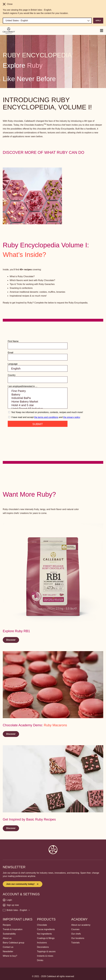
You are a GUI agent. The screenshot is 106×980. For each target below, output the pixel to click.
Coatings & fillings (46, 938)
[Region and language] (47, 21)
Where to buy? (10, 956)
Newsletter (8, 951)
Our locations (78, 938)
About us (7, 938)
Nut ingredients (44, 934)
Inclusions (42, 943)
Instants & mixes (45, 956)
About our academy (81, 925)
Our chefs (76, 934)
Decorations (43, 947)
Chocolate (42, 925)
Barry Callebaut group (14, 943)
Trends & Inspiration (13, 929)
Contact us (8, 947)
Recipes (7, 925)
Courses (75, 929)
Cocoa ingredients (46, 929)
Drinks (40, 960)
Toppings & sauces (46, 951)
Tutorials (75, 943)
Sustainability (9, 934)
